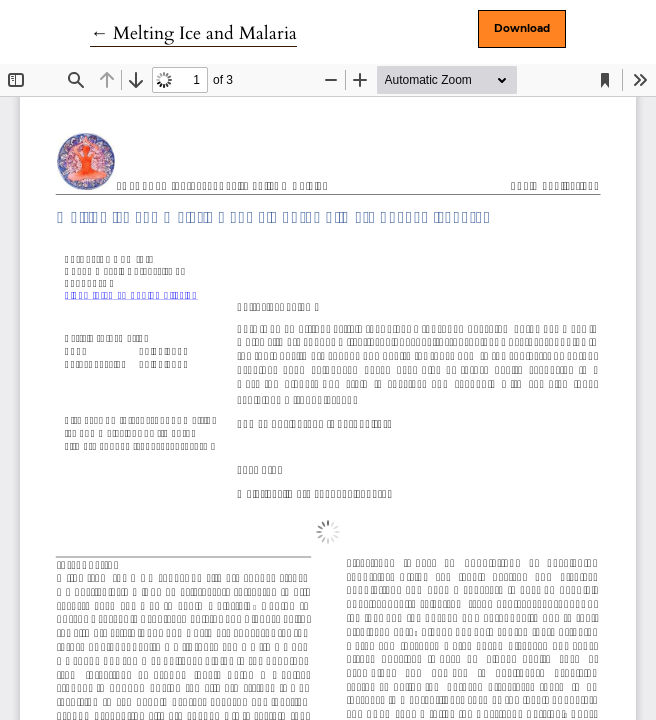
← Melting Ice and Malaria (193, 33)
